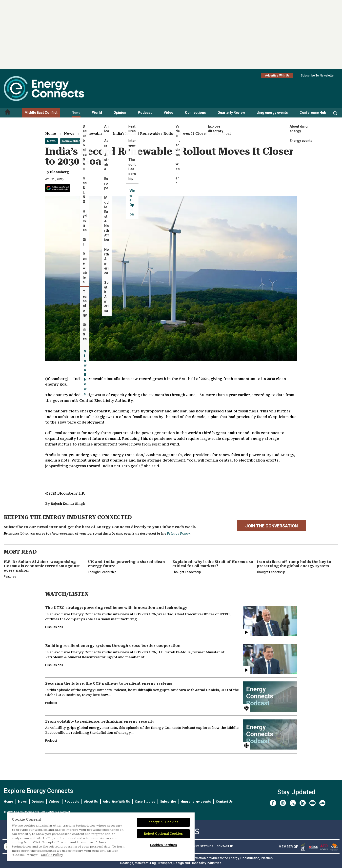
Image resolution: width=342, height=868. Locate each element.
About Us (91, 801)
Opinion (120, 113)
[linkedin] (303, 803)
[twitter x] (293, 803)
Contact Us (224, 801)
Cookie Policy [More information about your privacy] (52, 855)
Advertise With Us (277, 76)
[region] (101, 837)
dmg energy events (272, 113)
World (97, 113)
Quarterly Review (231, 113)
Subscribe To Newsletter (318, 76)
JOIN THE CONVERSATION (272, 526)
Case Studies (145, 801)
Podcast (145, 113)
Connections (195, 113)
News (76, 113)
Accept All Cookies (163, 822)
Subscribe (168, 801)
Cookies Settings (201, 847)
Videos (54, 801)
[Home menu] (8, 113)
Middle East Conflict (41, 113)
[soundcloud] (322, 803)
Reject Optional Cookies (163, 834)
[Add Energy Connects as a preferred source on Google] (58, 188)
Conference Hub (313, 113)
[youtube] (312, 803)
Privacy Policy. (179, 533)
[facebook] (273, 803)
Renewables (93, 134)
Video (169, 113)
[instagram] (283, 803)
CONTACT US (225, 846)
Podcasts (72, 801)
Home (51, 134)
